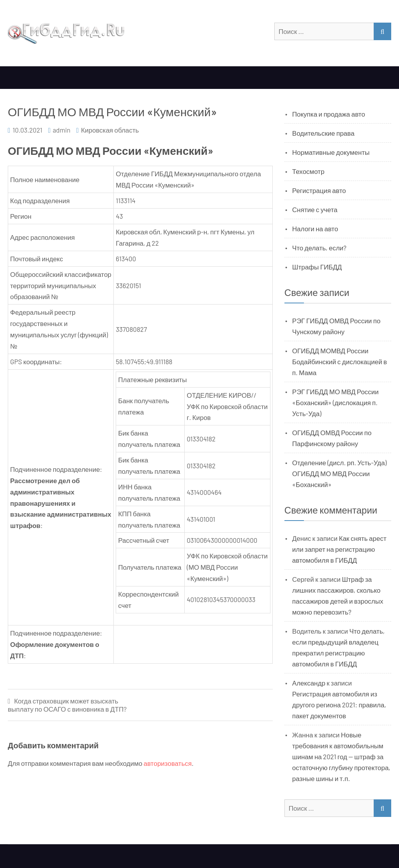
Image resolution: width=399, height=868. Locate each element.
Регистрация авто (319, 190)
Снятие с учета (315, 209)
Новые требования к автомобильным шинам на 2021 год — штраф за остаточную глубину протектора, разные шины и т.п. (341, 756)
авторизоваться (168, 763)
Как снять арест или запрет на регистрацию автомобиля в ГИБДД (339, 549)
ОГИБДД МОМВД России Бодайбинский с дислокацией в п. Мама (340, 361)
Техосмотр (308, 171)
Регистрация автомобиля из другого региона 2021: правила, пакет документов (339, 705)
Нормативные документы (331, 152)
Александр (309, 683)
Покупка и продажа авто (329, 114)
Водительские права (323, 133)
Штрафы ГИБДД (317, 267)
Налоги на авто (315, 229)
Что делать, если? (319, 248)
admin (62, 130)
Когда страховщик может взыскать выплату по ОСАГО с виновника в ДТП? (67, 705)
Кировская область (110, 130)
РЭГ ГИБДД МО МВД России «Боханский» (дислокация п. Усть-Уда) (335, 402)
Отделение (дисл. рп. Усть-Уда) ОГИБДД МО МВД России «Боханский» (339, 473)
